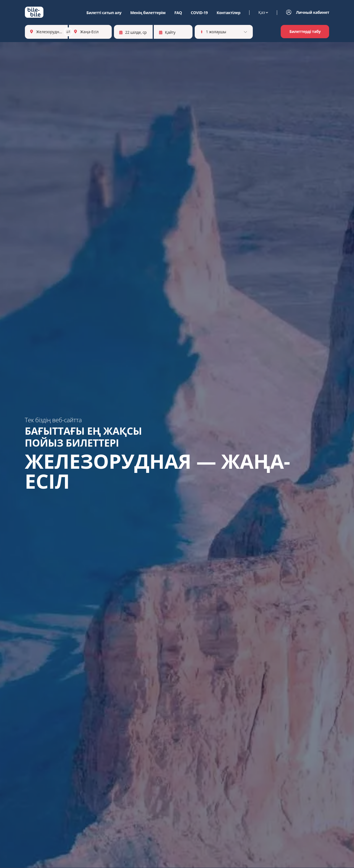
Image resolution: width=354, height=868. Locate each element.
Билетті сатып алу (104, 13)
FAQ (178, 13)
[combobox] (37, 32)
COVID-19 (199, 13)
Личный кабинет (313, 12)
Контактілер (228, 13)
